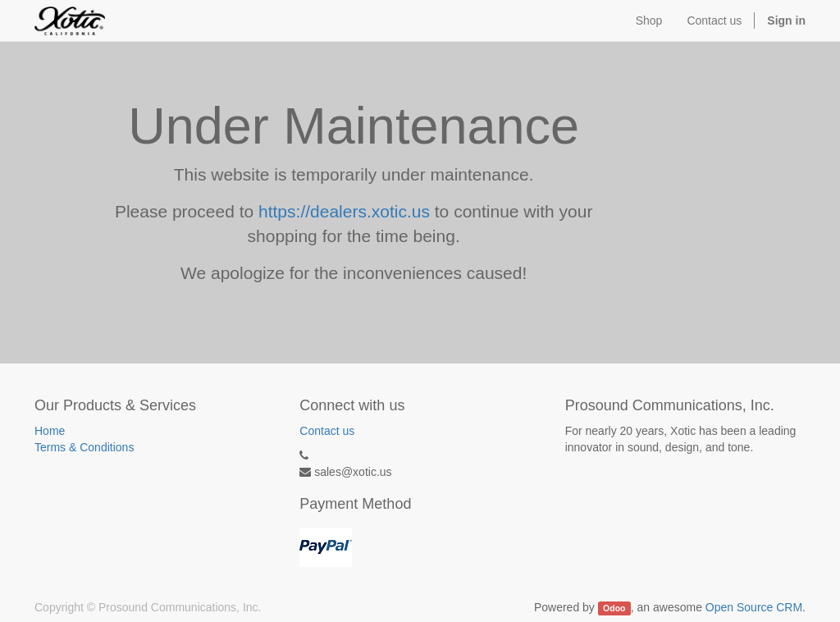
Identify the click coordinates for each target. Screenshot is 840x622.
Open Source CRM (754, 607)
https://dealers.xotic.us (344, 211)
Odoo (614, 608)
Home (50, 431)
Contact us (327, 431)
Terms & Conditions (84, 447)
